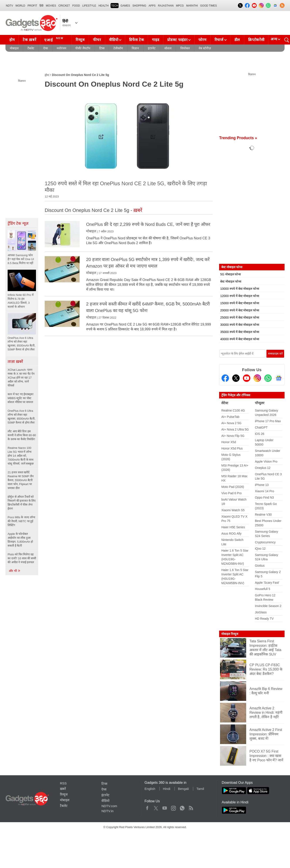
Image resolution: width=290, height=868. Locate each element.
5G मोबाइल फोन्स (230, 274)
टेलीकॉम (118, 48)
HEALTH (104, 6)
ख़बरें (63, 789)
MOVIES (51, 6)
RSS (63, 783)
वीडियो (114, 40)
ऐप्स (45, 48)
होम (12, 40)
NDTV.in (107, 811)
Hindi (167, 789)
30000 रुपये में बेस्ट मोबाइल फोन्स (240, 325)
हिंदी (41, 6)
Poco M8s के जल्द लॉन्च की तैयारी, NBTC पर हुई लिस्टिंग (21, 521)
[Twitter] (236, 378)
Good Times (208, 6)
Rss (191, 807)
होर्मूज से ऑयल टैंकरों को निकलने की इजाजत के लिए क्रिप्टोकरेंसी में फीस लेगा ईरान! (22, 503)
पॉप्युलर (260, 403)
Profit (32, 6)
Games (125, 6)
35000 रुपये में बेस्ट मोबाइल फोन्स (240, 332)
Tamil (200, 789)
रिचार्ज (219, 40)
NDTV (9, 6)
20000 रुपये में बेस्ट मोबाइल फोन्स (240, 310)
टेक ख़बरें (29, 40)
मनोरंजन (61, 48)
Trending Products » (238, 138)
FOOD (76, 6)
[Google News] (279, 378)
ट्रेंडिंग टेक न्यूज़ (18, 223)
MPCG (180, 6)
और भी (15, 571)
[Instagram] (257, 378)
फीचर (97, 40)
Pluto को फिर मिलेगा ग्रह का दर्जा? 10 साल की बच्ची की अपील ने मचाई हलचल (22, 558)
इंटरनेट (152, 48)
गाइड (156, 40)
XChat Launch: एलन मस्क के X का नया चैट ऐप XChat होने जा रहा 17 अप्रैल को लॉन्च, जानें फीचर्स (21, 378)
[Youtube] (247, 378)
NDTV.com (109, 806)
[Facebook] (225, 378)
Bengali (183, 789)
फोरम (202, 40)
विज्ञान (135, 48)
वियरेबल (185, 48)
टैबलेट (31, 48)
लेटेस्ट (225, 403)
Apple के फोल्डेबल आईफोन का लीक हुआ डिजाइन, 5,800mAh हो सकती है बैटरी (20, 540)
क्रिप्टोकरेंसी (256, 40)
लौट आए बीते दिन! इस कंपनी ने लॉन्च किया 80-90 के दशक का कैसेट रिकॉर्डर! (22, 435)
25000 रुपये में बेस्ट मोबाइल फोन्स (240, 317)
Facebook (147, 807)
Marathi (192, 6)
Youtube (165, 807)
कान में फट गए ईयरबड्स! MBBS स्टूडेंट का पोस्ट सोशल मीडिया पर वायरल (21, 398)
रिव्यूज (80, 40)
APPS (152, 6)
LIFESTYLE (89, 6)
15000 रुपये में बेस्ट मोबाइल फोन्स (240, 303)
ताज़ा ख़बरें (15, 362)
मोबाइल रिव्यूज (230, 634)
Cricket (64, 6)
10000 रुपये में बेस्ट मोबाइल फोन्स (240, 289)
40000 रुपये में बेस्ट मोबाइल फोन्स (240, 339)
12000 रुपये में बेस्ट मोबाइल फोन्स (240, 296)
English (150, 789)
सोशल (168, 48)
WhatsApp (182, 807)
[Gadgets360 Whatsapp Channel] (268, 378)
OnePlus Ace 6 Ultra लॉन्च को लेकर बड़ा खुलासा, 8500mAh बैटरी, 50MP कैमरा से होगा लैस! (21, 417)
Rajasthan (166, 6)
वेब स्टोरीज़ (205, 48)
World (20, 6)
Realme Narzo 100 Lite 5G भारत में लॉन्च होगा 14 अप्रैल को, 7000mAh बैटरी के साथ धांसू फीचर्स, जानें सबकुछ (21, 456)
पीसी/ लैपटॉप (83, 48)
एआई (54, 39)
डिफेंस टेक (136, 40)
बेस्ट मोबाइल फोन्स (231, 281)
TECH (115, 6)
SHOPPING (139, 6)
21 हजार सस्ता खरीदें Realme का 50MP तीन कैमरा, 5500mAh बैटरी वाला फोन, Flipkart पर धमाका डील (21, 480)
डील (237, 40)
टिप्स (102, 48)
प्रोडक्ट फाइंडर (177, 40)
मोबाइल (14, 48)
